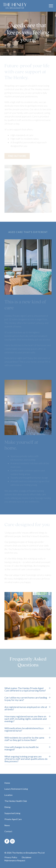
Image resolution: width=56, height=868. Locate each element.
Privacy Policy (11, 857)
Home (7, 783)
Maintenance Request (15, 860)
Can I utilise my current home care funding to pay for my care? (26, 699)
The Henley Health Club (16, 801)
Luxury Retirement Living (16, 789)
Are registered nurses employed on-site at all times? (26, 708)
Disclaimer (27, 857)
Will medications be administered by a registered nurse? (24, 729)
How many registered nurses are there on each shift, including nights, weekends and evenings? (26, 719)
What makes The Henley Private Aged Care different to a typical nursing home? (25, 689)
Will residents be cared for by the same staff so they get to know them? (24, 739)
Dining (7, 807)
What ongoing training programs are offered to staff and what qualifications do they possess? (26, 759)
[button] (28, 689)
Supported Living (12, 813)
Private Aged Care (13, 819)
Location (9, 795)
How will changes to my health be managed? (22, 748)
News (7, 825)
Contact (8, 831)
